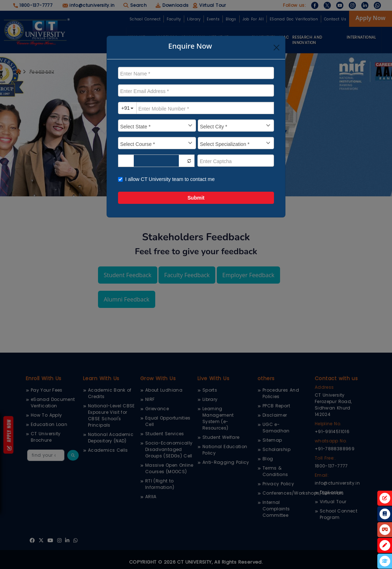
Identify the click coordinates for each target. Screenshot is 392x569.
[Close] (276, 48)
